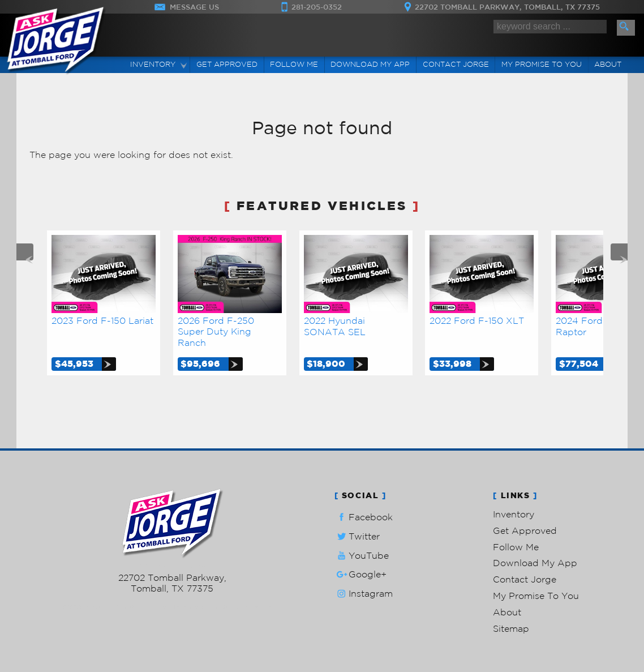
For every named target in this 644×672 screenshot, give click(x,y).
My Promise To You (536, 596)
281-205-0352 (172, 567)
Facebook (364, 517)
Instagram (364, 594)
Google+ (360, 574)
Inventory (514, 514)
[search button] (626, 28)
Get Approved (525, 530)
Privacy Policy (263, 607)
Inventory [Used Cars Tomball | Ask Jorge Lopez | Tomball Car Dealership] (153, 64)
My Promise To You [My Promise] (542, 64)
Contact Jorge (525, 579)
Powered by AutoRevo (206, 607)
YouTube (362, 556)
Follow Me (516, 547)
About (507, 612)
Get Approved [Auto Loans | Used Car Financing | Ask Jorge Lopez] (227, 64)
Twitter (357, 536)
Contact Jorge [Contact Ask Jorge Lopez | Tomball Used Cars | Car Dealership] (456, 64)
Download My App (370, 64)
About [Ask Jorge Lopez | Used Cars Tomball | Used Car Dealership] (608, 64)
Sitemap (511, 628)
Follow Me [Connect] (294, 64)
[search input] (550, 27)
